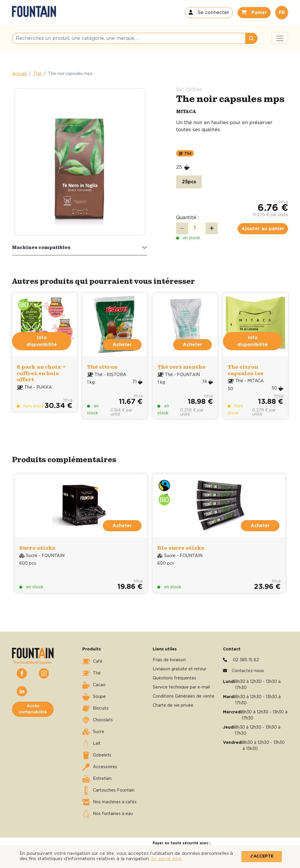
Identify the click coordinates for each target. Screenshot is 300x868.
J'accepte (262, 856)
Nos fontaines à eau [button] (108, 814)
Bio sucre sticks (181, 548)
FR (282, 13)
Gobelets (97, 755)
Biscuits (95, 708)
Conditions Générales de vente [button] (184, 696)
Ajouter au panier (263, 229)
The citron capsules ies (246, 370)
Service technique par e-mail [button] (181, 687)
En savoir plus (166, 859)
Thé (37, 74)
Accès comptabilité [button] (33, 709)
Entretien (97, 779)
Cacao (94, 685)
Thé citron (102, 367)
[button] (209, 13)
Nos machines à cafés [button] (109, 802)
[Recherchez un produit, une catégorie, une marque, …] (129, 38)
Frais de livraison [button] (169, 660)
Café (92, 662)
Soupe (94, 697)
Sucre (93, 732)
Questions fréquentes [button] (174, 678)
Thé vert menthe (181, 367)
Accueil (19, 74)
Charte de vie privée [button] (173, 705)
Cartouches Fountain (108, 790)
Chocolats (98, 720)
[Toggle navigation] (280, 38)
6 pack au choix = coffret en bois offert (41, 373)
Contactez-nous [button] (248, 671)
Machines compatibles (41, 247)
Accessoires (100, 767)
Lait (91, 744)
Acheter (122, 345)
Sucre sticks (37, 548)
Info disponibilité (42, 341)
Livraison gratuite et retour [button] (179, 669)
